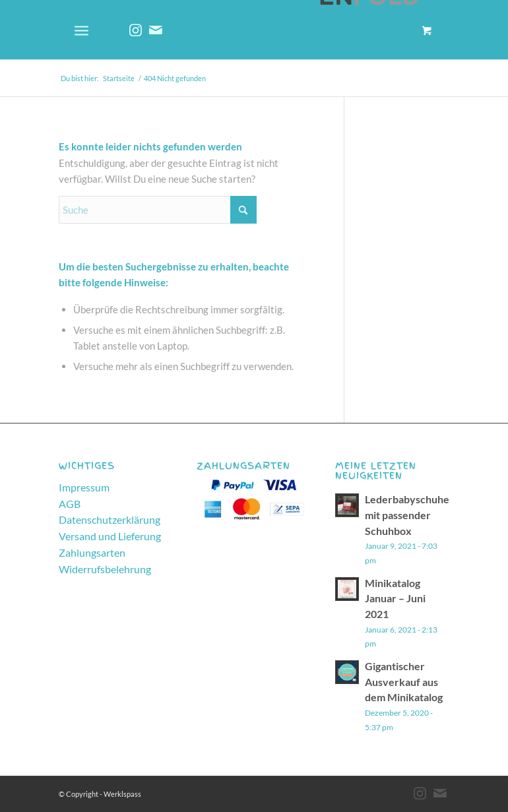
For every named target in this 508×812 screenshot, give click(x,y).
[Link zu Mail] (156, 30)
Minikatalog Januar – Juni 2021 (395, 598)
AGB (70, 504)
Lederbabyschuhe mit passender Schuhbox (407, 515)
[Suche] (158, 210)
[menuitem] (86, 30)
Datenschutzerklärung (110, 519)
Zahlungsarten (92, 552)
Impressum (84, 487)
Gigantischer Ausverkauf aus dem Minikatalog (404, 681)
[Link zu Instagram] (136, 30)
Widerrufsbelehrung (105, 569)
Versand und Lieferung (110, 536)
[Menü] (81, 30)
